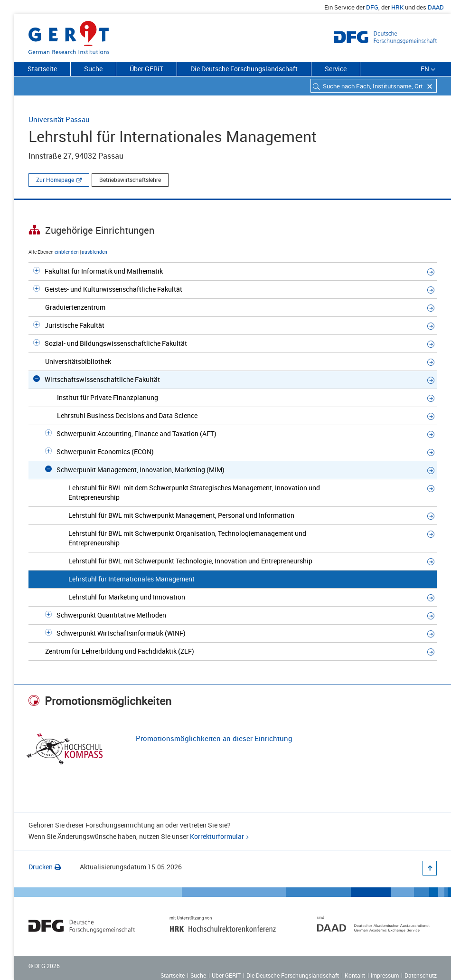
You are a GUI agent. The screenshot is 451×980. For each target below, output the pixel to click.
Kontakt (355, 975)
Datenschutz (421, 975)
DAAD (436, 7)
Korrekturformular (217, 836)
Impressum (385, 975)
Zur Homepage (55, 180)
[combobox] (374, 86)
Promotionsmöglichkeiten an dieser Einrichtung (214, 738)
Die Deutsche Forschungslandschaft (244, 69)
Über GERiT (146, 69)
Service (336, 69)
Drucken (45, 867)
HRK (397, 7)
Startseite (42, 69)
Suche (93, 69)
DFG (372, 7)
